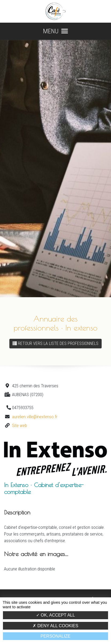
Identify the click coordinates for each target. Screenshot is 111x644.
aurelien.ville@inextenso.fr (35, 417)
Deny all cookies (55, 626)
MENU (55, 31)
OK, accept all (55, 615)
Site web (20, 425)
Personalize (55, 636)
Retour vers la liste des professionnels (55, 343)
